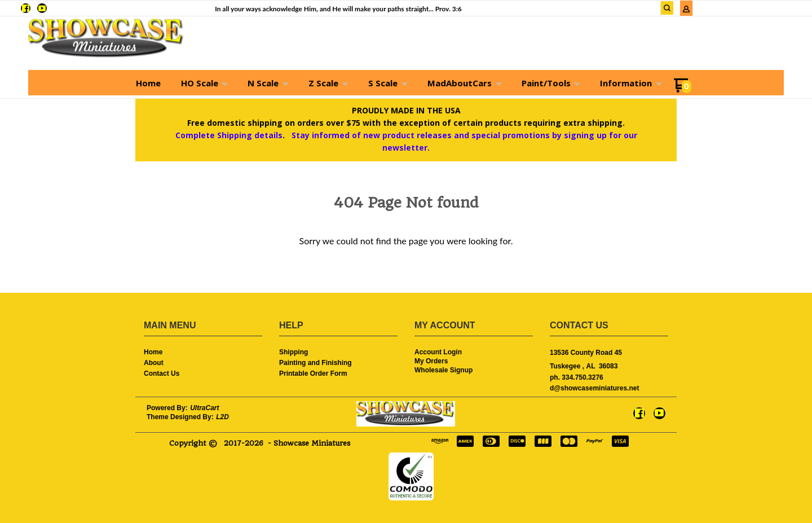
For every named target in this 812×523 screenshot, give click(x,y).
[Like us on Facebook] (26, 8)
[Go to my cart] (683, 89)
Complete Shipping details (229, 135)
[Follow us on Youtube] (42, 8)
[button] (667, 8)
